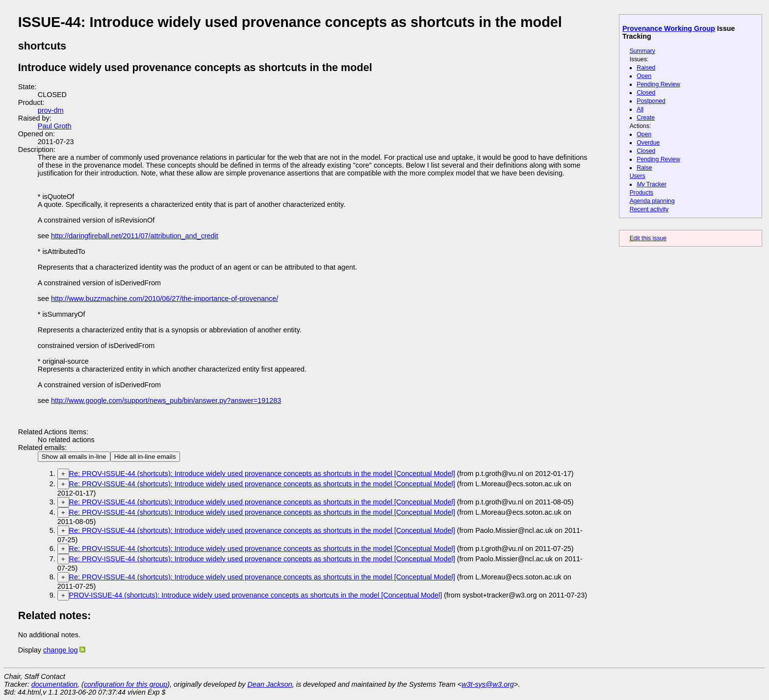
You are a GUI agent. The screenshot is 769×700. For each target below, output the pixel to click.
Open (644, 76)
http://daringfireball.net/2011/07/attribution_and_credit (135, 236)
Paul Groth (55, 126)
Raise (644, 168)
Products (641, 193)
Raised (646, 68)
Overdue (648, 143)
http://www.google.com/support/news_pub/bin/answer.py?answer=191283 (166, 400)
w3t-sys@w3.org (488, 684)
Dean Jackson (270, 684)
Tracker (652, 184)
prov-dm (51, 110)
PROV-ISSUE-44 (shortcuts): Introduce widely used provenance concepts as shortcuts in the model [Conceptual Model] (256, 595)
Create (646, 118)
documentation (54, 684)
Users (638, 176)
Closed (646, 93)
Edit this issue (648, 238)
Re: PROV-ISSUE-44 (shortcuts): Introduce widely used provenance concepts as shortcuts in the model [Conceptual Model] (262, 474)
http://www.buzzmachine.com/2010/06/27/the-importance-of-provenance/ (165, 299)
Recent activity (649, 209)
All (640, 109)
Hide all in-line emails (145, 457)
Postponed (651, 101)
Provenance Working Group (669, 28)
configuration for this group (126, 684)
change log (60, 650)
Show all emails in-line (74, 457)
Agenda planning (652, 201)
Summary (642, 51)
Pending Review (658, 84)
